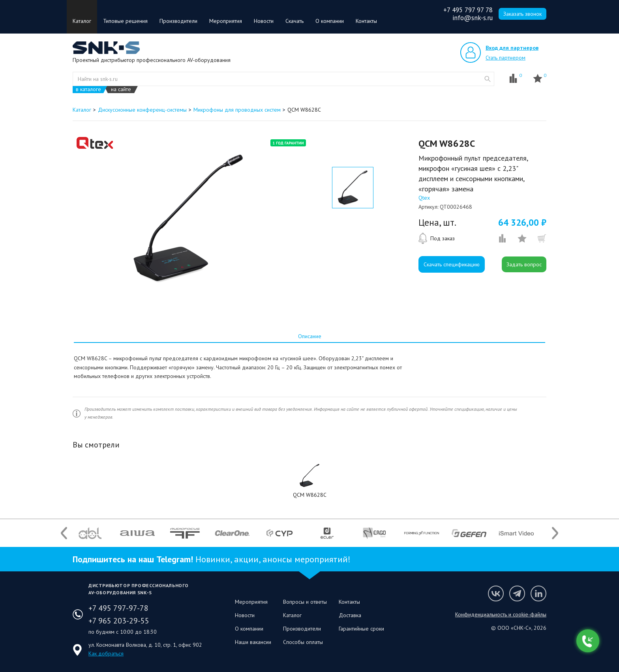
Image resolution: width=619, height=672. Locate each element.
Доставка (350, 615)
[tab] (309, 336)
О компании (330, 21)
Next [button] (555, 533)
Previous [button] (64, 533)
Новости (264, 21)
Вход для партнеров (512, 48)
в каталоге (88, 89)
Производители (178, 21)
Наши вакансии (253, 642)
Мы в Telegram (517, 593)
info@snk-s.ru (473, 18)
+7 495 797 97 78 (468, 10)
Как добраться (106, 653)
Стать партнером (506, 58)
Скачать (294, 21)
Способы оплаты (303, 642)
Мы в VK (496, 593)
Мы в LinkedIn (538, 593)
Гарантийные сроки (361, 629)
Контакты (366, 21)
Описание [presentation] (310, 336)
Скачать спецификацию (452, 264)
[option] (189, 218)
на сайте (121, 89)
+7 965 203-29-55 (119, 621)
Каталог (82, 21)
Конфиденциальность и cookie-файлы (501, 614)
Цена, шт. (437, 223)
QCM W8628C (310, 495)
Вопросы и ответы (305, 602)
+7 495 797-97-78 (118, 608)
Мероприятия (226, 21)
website (488, 79)
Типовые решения (125, 21)
